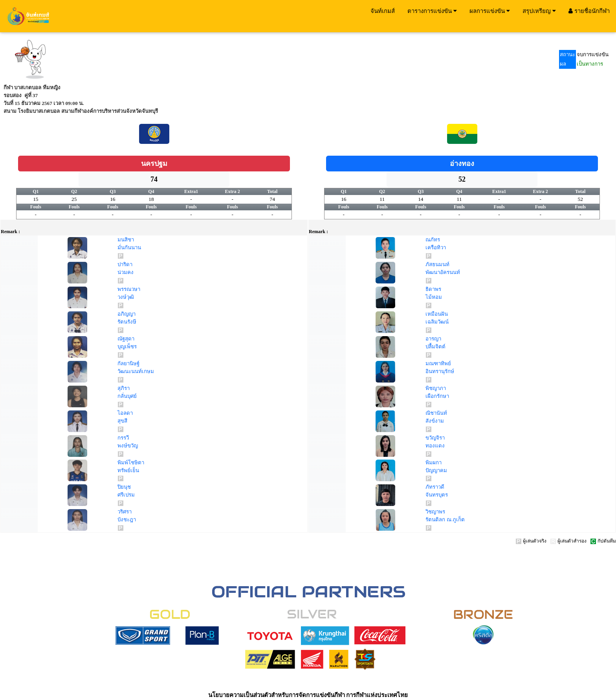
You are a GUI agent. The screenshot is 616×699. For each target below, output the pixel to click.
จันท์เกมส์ (383, 11)
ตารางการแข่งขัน (432, 11)
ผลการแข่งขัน (490, 11)
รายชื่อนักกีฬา (589, 11)
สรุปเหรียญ (539, 11)
